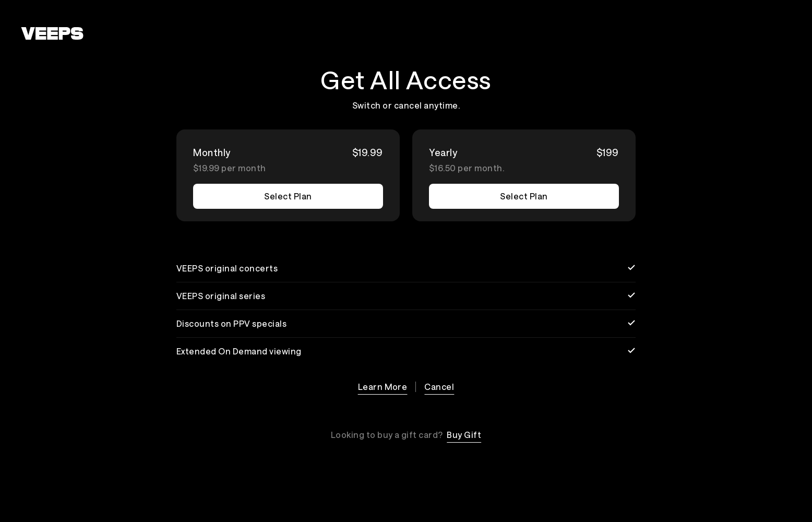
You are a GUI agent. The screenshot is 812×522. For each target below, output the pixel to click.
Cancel (439, 387)
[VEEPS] (52, 33)
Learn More (383, 387)
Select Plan (288, 196)
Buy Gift (464, 435)
